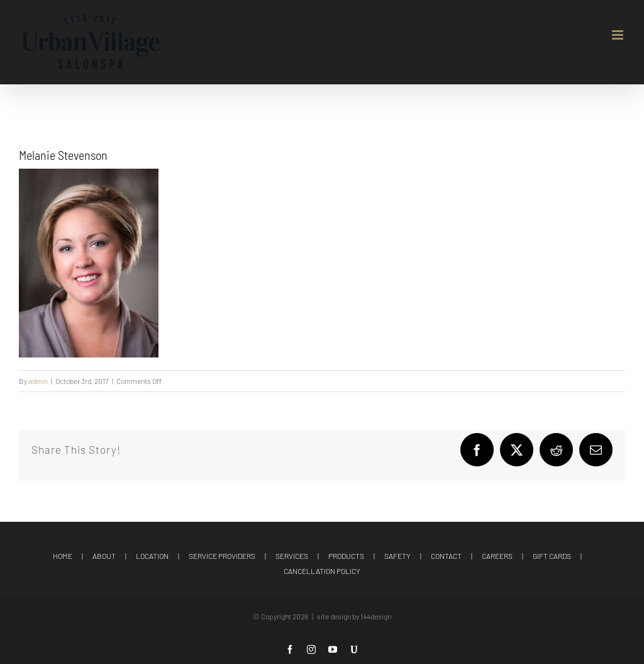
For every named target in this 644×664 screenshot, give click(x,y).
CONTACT (446, 556)
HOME (63, 556)
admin (38, 381)
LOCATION (152, 556)
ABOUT (104, 556)
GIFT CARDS (552, 556)
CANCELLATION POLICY (322, 571)
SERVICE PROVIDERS (222, 556)
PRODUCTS (346, 556)
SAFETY (397, 556)
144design (376, 616)
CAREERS (497, 556)
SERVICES (292, 556)
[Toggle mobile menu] (619, 35)
